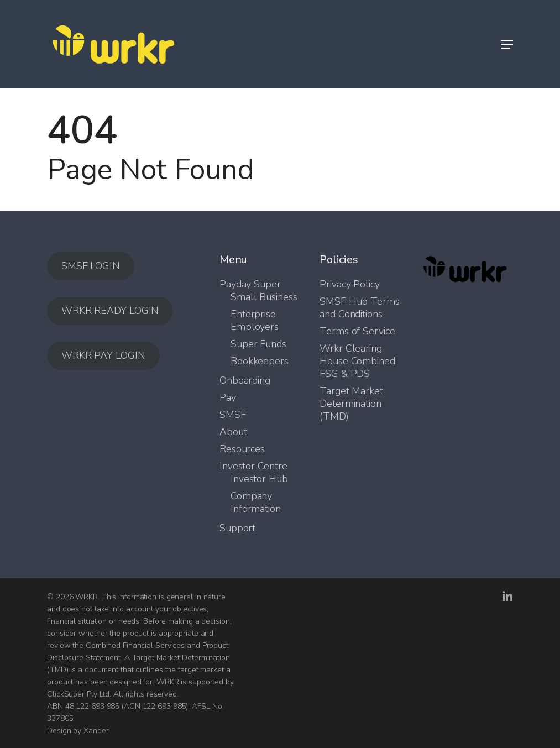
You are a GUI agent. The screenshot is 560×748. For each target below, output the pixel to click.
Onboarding (245, 381)
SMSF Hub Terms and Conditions (360, 308)
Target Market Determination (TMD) (351, 404)
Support (237, 528)
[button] (507, 44)
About (233, 432)
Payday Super (250, 284)
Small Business (264, 297)
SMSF (233, 415)
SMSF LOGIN (91, 266)
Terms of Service (357, 331)
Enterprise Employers (255, 321)
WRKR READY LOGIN (110, 311)
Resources (242, 449)
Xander (96, 731)
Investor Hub (259, 479)
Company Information (256, 503)
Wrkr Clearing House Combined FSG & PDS (357, 361)
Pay (228, 398)
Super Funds (258, 344)
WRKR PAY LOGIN (103, 355)
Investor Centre (253, 466)
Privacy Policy (350, 284)
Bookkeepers (260, 361)
